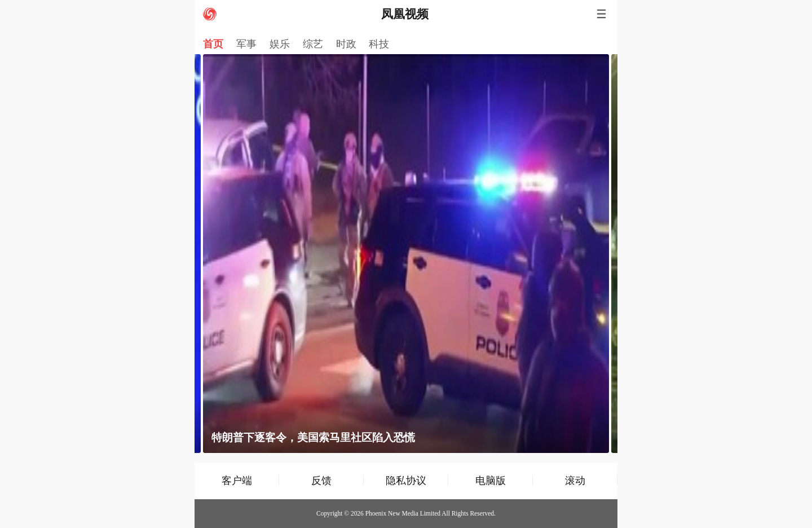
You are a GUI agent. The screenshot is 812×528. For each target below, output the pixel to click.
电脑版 (491, 480)
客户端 (237, 480)
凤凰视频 (405, 14)
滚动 (575, 480)
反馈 (321, 480)
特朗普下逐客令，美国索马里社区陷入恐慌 (313, 437)
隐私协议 (406, 480)
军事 (246, 44)
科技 (379, 44)
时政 (346, 44)
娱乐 (280, 44)
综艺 (313, 44)
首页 (213, 44)
